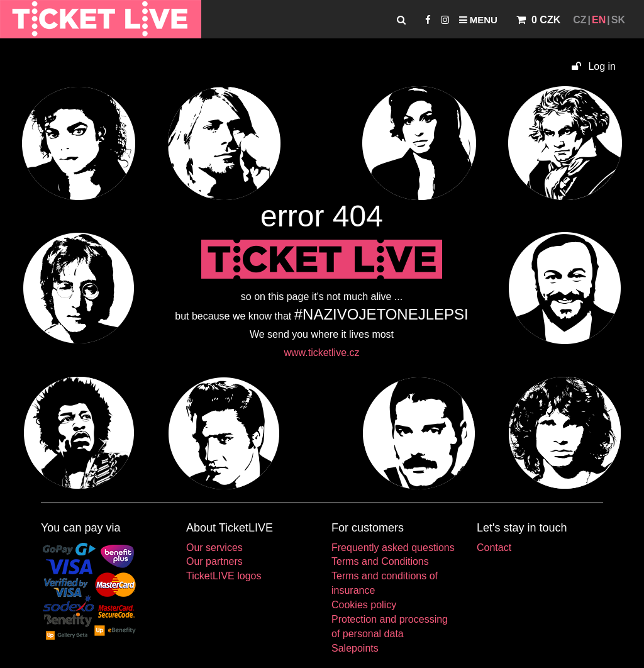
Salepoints (355, 648)
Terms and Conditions (380, 561)
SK (618, 20)
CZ (580, 20)
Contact (494, 548)
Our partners (214, 561)
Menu (478, 20)
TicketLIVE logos (224, 576)
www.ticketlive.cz (321, 353)
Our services (214, 548)
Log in (594, 66)
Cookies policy (364, 605)
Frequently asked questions (393, 548)
